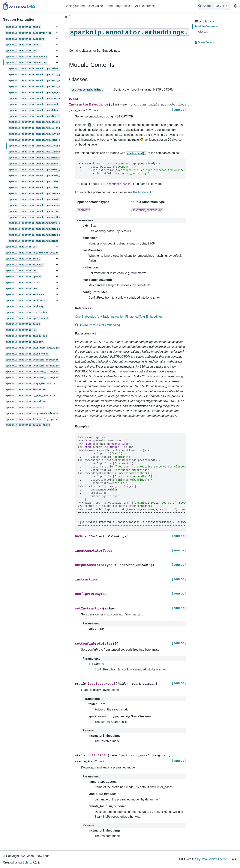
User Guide (95, 6)
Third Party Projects (119, 6)
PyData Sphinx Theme (212, 859)
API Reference (145, 6)
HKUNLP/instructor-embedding (99, 325)
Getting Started (75, 6)
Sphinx (27, 862)
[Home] (66, 17)
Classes (203, 32)
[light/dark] (235, 6)
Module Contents (206, 26)
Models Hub (146, 192)
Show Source (205, 42)
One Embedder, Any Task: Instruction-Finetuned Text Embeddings (119, 317)
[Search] (214, 6)
